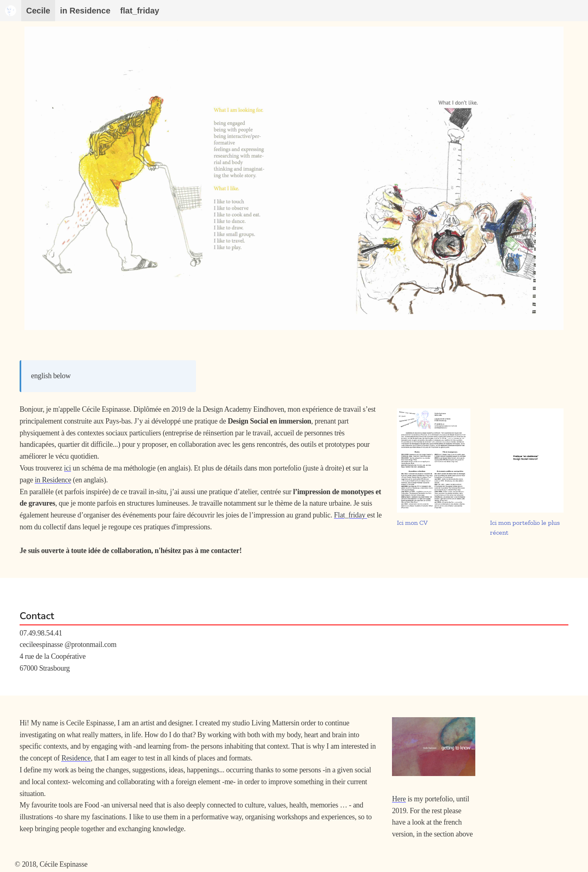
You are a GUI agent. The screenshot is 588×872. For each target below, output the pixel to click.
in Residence (53, 480)
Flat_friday (351, 515)
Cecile (38, 11)
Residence (76, 758)
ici (68, 468)
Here (399, 799)
